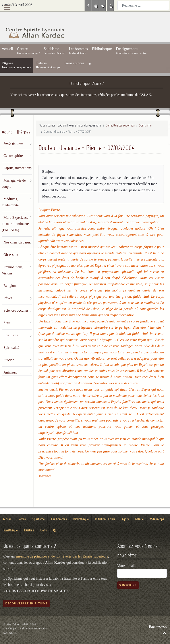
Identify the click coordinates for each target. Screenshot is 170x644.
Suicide (9, 350)
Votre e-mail (126, 556)
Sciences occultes (16, 300)
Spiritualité (11, 338)
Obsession (11, 245)
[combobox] (143, 5)
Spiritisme (11, 325)
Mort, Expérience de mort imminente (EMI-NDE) (15, 214)
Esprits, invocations (17, 158)
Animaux (10, 362)
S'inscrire (128, 575)
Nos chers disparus (17, 232)
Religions (10, 276)
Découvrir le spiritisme (26, 593)
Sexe (7, 313)
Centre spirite (13, 146)
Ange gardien (13, 133)
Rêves (8, 288)
